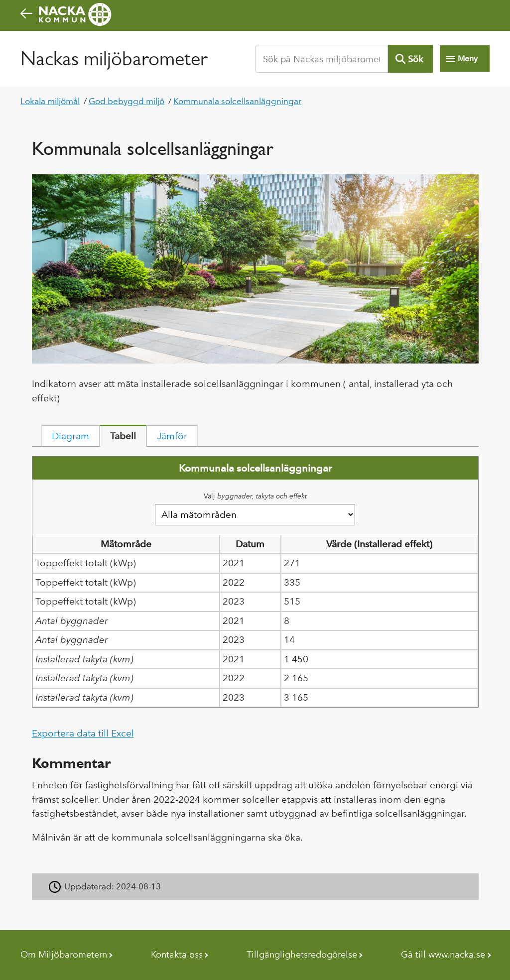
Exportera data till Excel (83, 733)
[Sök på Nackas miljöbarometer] (321, 59)
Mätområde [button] (126, 544)
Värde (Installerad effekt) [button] (379, 544)
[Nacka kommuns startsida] (255, 14)
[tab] (70, 436)
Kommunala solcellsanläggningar (237, 101)
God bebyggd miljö (127, 101)
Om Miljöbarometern (64, 955)
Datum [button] (250, 544)
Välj (255, 496)
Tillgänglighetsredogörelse (302, 955)
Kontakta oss (177, 955)
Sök (415, 59)
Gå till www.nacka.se (443, 955)
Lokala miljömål (50, 101)
